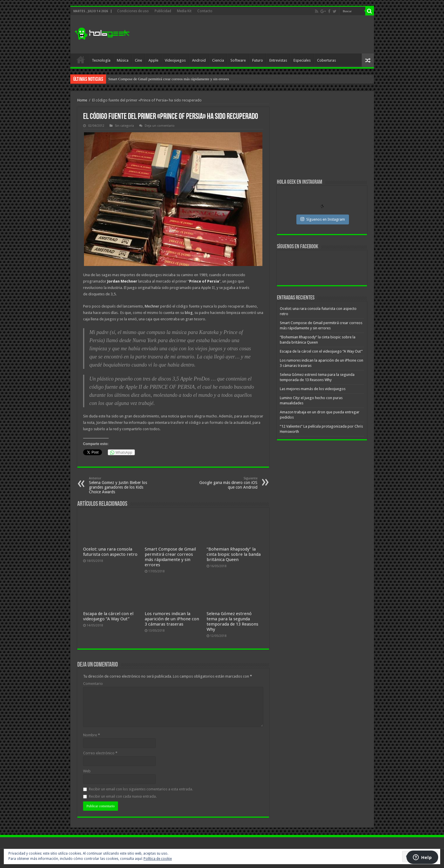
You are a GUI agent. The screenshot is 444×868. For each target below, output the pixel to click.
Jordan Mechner (122, 281)
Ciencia (218, 60)
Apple (153, 60)
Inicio (81, 60)
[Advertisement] (264, 35)
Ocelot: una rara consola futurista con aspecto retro (147, 79)
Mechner (152, 306)
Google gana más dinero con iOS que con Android (228, 483)
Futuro (258, 60)
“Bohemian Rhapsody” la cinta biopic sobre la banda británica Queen (234, 554)
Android (199, 60)
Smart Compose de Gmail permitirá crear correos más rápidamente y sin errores (170, 557)
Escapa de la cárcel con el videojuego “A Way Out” (108, 616)
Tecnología (101, 60)
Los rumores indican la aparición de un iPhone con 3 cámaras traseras (172, 619)
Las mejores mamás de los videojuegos (313, 389)
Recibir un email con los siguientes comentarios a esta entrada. (141, 789)
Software (238, 60)
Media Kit (184, 11)
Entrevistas (278, 60)
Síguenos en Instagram (323, 219)
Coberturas (326, 60)
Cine (138, 60)
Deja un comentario (160, 126)
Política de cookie (158, 859)
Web (87, 771)
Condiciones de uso (133, 11)
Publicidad (163, 11)
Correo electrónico (100, 753)
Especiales (302, 60)
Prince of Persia (204, 281)
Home (82, 100)
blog (189, 313)
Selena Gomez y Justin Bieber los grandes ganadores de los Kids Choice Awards (119, 485)
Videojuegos (175, 60)
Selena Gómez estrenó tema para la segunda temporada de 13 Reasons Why (232, 621)
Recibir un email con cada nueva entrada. (123, 796)
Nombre (92, 735)
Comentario (93, 684)
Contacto (205, 11)
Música (123, 60)
